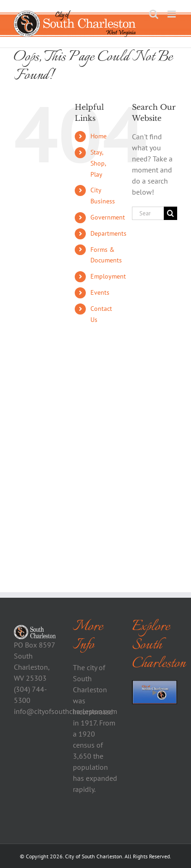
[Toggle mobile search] (154, 14)
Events (100, 292)
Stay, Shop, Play (98, 163)
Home (98, 136)
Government (108, 217)
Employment (108, 276)
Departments (108, 233)
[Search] (170, 213)
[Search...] (148, 213)
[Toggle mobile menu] (172, 14)
